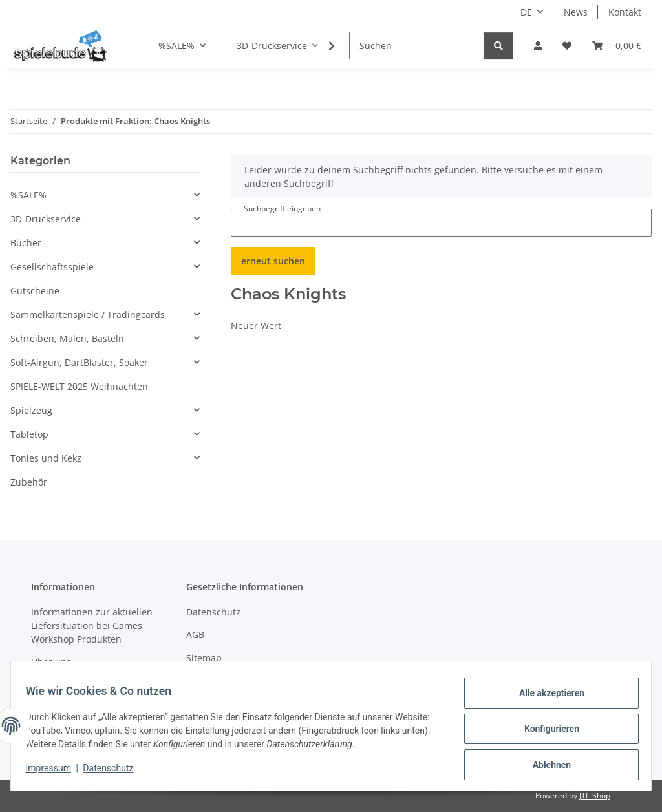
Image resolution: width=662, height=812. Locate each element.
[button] (538, 46)
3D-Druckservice (46, 219)
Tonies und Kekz (46, 458)
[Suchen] (417, 46)
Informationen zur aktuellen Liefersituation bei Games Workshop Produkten (92, 625)
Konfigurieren (545, 732)
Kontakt (625, 12)
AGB (195, 635)
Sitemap (204, 658)
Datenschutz (114, 772)
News (576, 12)
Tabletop (29, 434)
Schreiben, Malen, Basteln (67, 338)
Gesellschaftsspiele (52, 267)
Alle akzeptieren (545, 699)
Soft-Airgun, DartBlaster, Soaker (79, 362)
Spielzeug (31, 410)
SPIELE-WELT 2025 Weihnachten (79, 386)
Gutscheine (35, 291)
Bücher (26, 243)
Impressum (54, 772)
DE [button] (526, 12)
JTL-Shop (595, 796)
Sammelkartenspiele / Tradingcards (88, 315)
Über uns (51, 662)
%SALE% (28, 195)
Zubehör (29, 482)
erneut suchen (273, 261)
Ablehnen (545, 766)
